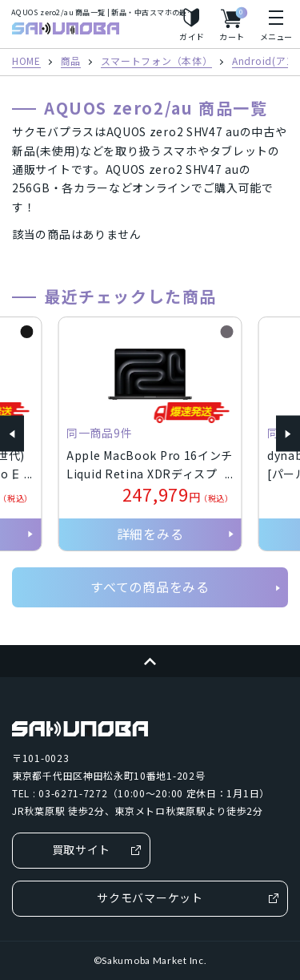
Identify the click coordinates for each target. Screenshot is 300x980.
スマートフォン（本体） (157, 62)
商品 (71, 62)
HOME (26, 62)
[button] (12, 434)
